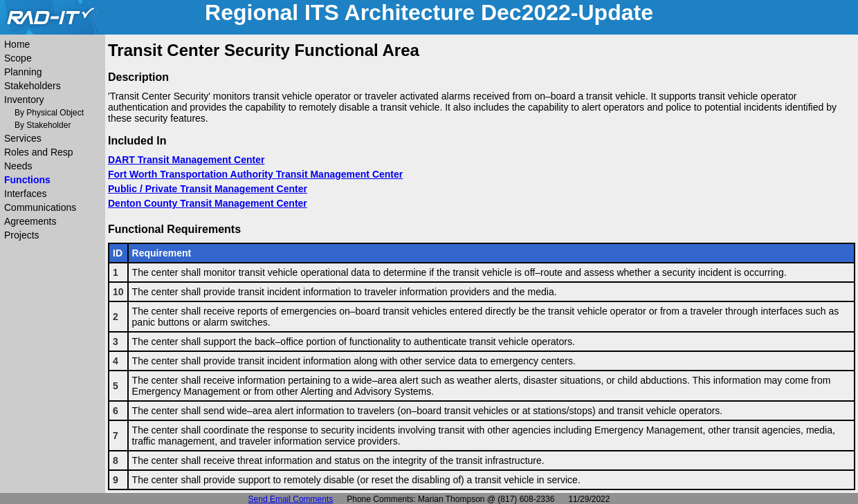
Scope (18, 58)
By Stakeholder (43, 125)
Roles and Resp (39, 152)
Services (23, 138)
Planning (23, 72)
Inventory (24, 100)
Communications (40, 207)
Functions (27, 180)
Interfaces (25, 194)
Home (17, 44)
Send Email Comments (291, 499)
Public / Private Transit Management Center (208, 189)
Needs (18, 166)
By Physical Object (49, 113)
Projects (22, 235)
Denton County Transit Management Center (208, 203)
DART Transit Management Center (186, 160)
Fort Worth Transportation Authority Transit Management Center (255, 174)
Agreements (30, 221)
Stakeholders (33, 86)
